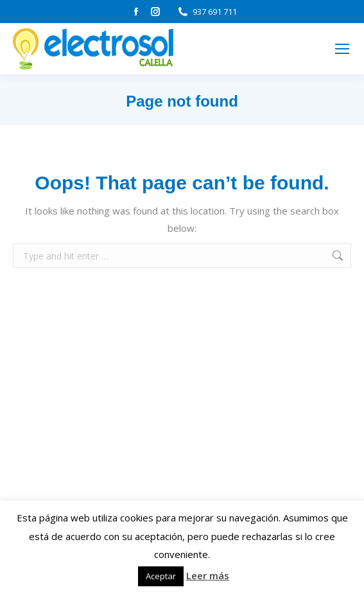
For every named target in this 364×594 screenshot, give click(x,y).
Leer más (208, 575)
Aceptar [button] (161, 576)
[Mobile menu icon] (342, 49)
